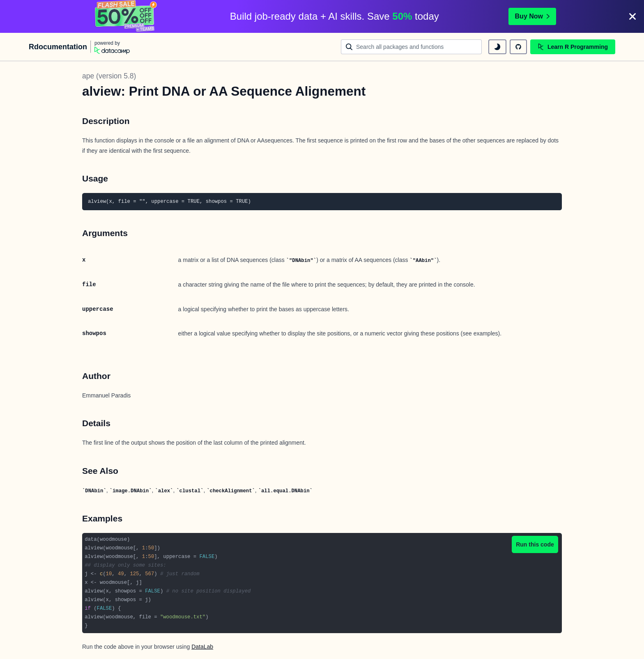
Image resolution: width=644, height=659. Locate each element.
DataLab (202, 647)
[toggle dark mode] (497, 47)
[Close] (632, 16)
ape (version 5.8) (109, 76)
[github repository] (518, 47)
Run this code (535, 544)
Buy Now (532, 16)
